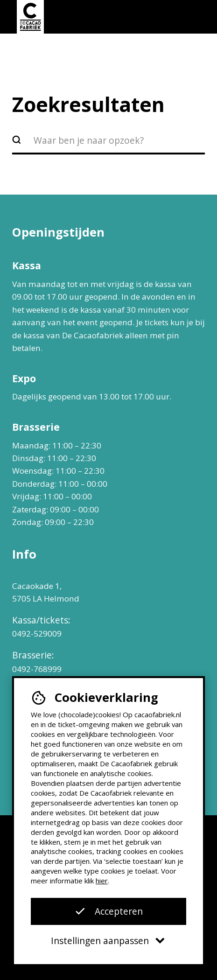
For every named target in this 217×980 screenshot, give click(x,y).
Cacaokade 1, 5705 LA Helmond (46, 592)
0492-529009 (37, 633)
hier (102, 881)
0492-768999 (37, 669)
